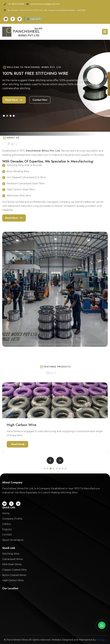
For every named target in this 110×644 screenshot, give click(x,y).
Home (6, 513)
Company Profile (12, 519)
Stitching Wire (11, 554)
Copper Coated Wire (14, 570)
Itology (101, 640)
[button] (105, 32)
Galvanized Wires (13, 559)
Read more (11, 100)
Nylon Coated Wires (14, 575)
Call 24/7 (36, 19)
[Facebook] (13, 19)
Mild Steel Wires (12, 564)
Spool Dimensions (13, 540)
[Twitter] (20, 19)
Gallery (7, 524)
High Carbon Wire (13, 580)
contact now (40, 100)
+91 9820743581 (16, 4)
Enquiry (7, 529)
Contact (7, 535)
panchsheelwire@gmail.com (45, 4)
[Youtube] (6, 19)
